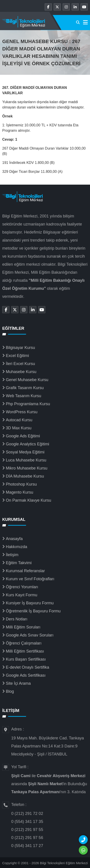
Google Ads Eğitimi (23, 436)
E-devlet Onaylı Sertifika (27, 667)
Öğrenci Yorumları (22, 587)
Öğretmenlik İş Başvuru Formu (33, 611)
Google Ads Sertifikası (26, 675)
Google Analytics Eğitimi (27, 444)
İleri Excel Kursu (20, 364)
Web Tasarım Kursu (23, 396)
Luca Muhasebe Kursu (26, 460)
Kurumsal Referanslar (25, 571)
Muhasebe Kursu (21, 372)
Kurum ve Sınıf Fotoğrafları (30, 579)
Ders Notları (17, 619)
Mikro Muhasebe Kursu (27, 468)
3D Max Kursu (19, 428)
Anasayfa (14, 539)
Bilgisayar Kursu (20, 348)
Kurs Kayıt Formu (22, 595)
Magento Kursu (20, 492)
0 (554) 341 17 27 (27, 846)
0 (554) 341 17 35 (27, 822)
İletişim (12, 555)
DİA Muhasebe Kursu (25, 476)
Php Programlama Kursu (28, 404)
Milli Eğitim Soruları (23, 627)
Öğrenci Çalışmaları (24, 643)
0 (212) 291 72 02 (27, 814)
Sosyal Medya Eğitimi (25, 452)
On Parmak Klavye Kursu (29, 500)
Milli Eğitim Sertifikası (25, 651)
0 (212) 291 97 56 (27, 838)
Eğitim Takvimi (19, 563)
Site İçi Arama (18, 683)
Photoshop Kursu (21, 484)
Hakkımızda (16, 547)
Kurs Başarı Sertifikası (26, 659)
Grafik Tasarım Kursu (25, 388)
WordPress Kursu (22, 412)
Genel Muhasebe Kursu (27, 380)
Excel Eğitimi (17, 356)
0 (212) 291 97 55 (27, 830)
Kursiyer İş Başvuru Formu (30, 603)
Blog (10, 691)
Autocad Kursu (19, 420)
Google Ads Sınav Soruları (30, 635)
